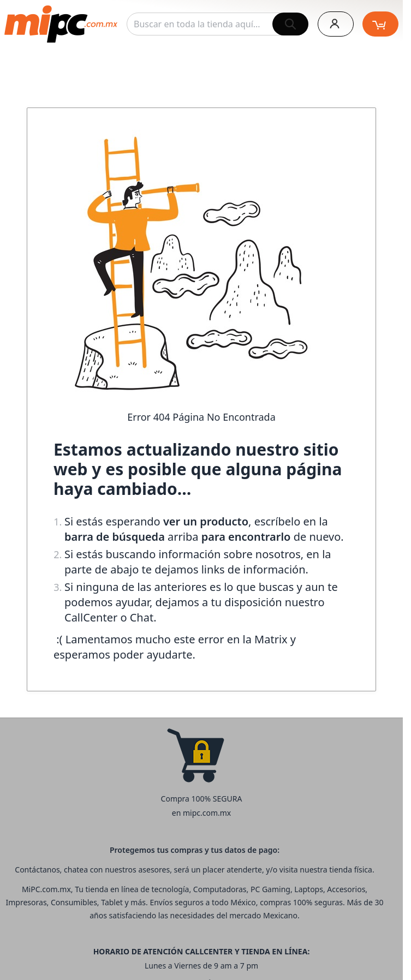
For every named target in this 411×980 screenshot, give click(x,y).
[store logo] (61, 24)
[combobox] (218, 24)
